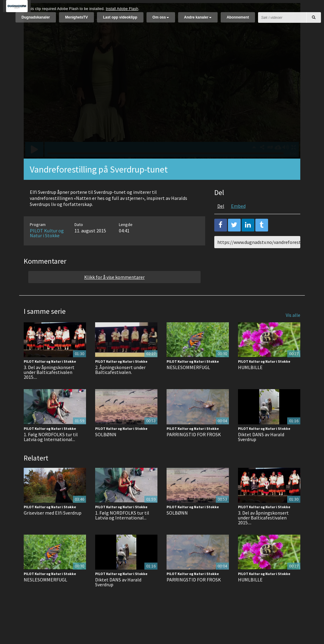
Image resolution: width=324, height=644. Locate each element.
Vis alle (293, 330)
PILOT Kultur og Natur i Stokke (47, 248)
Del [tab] (221, 221)
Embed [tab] (238, 221)
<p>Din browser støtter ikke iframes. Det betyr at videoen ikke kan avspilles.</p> (162, 96)
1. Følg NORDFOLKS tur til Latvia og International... (51, 452)
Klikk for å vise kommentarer (114, 292)
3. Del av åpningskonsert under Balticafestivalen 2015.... (49, 387)
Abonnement (238, 20)
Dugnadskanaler (36, 20)
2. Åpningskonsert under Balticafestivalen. (120, 385)
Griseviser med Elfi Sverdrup (53, 528)
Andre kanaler (198, 20)
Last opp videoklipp (120, 20)
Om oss (161, 20)
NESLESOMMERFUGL (188, 382)
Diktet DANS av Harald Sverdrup (261, 452)
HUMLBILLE (250, 382)
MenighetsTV (76, 20)
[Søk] (314, 21)
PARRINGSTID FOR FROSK (194, 450)
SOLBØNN (106, 450)
